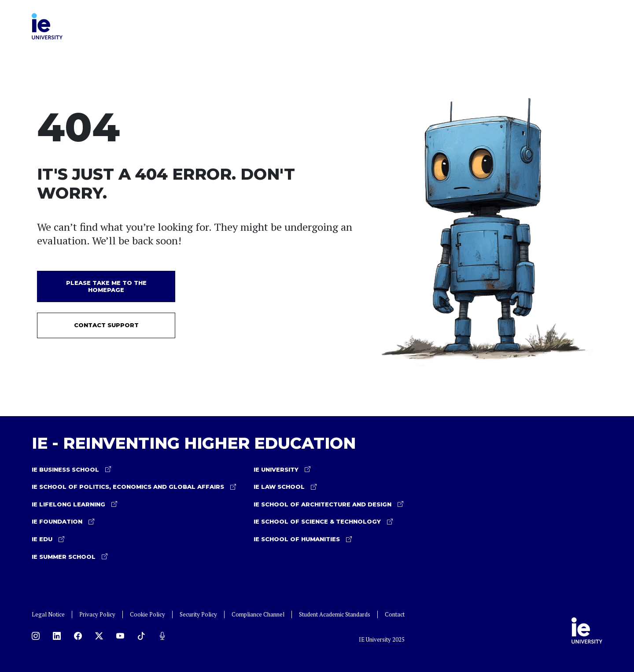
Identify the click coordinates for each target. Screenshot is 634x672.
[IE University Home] (47, 25)
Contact (395, 615)
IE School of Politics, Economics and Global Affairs (134, 487)
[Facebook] (78, 636)
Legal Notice (48, 615)
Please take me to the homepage (106, 286)
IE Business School (71, 470)
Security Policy (198, 615)
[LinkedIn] (57, 636)
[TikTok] (141, 636)
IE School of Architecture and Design (328, 505)
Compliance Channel (258, 615)
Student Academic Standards (335, 615)
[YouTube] (120, 636)
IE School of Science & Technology (323, 522)
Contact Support (106, 325)
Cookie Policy (147, 615)
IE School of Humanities (303, 539)
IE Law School (285, 487)
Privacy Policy (97, 615)
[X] (99, 636)
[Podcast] (162, 636)
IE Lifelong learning (74, 505)
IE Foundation (63, 522)
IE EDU (48, 539)
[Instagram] (36, 636)
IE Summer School (70, 557)
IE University (282, 470)
